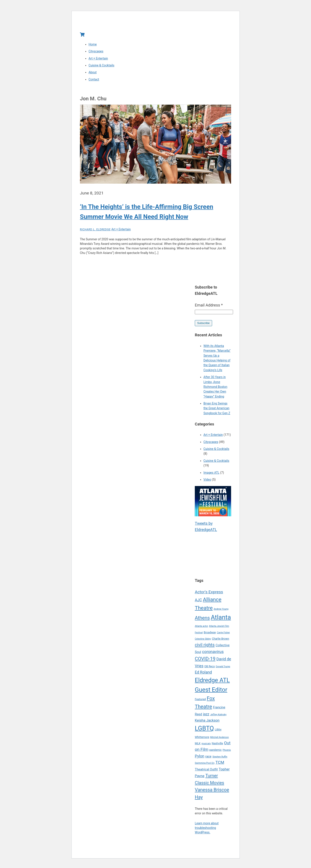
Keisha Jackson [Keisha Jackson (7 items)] (207, 722)
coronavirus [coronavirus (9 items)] (213, 653)
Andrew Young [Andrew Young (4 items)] (221, 610)
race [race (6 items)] (208, 758)
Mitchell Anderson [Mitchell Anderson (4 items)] (219, 738)
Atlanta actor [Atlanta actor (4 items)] (201, 627)
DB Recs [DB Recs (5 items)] (209, 668)
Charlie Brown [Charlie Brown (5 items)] (221, 640)
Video (207, 481)
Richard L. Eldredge (95, 231)
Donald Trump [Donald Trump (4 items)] (223, 668)
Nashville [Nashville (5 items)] (217, 744)
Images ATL (211, 474)
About (93, 74)
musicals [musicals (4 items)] (206, 745)
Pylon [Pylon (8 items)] (200, 757)
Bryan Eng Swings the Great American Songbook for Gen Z (217, 410)
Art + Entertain (98, 59)
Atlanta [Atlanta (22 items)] (221, 618)
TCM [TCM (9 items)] (220, 764)
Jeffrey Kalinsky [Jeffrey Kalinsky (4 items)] (218, 716)
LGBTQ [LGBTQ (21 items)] (204, 730)
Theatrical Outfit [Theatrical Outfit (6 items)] (206, 771)
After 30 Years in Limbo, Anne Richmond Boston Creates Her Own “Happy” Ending (215, 388)
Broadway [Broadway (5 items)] (210, 633)
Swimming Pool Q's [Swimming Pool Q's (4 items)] (205, 764)
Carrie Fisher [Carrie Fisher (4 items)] (223, 634)
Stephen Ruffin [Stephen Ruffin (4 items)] (220, 758)
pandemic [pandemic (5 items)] (215, 751)
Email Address (209, 306)
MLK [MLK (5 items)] (198, 744)
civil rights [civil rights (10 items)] (205, 646)
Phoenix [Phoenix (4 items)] (227, 751)
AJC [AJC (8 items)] (198, 601)
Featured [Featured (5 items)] (200, 700)
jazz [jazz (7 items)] (206, 715)
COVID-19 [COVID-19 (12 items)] (205, 660)
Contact (94, 80)
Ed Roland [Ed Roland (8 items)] (203, 674)
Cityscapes (96, 53)
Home (93, 45)
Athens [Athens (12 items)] (202, 619)
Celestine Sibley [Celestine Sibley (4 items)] (203, 640)
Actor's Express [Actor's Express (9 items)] (209, 593)
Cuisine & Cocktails (101, 67)
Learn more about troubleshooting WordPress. (207, 829)
